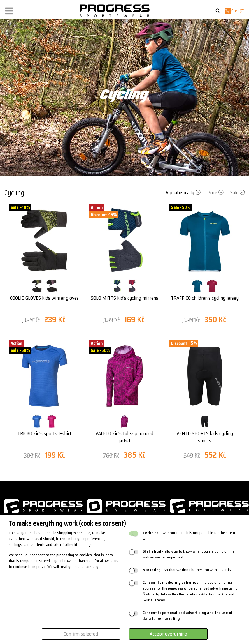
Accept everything (168, 634)
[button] (9, 10)
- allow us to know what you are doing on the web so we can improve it (189, 554)
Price (216, 193)
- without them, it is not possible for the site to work (189, 536)
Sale (238, 193)
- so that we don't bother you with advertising (189, 570)
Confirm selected (81, 634)
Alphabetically (184, 193)
